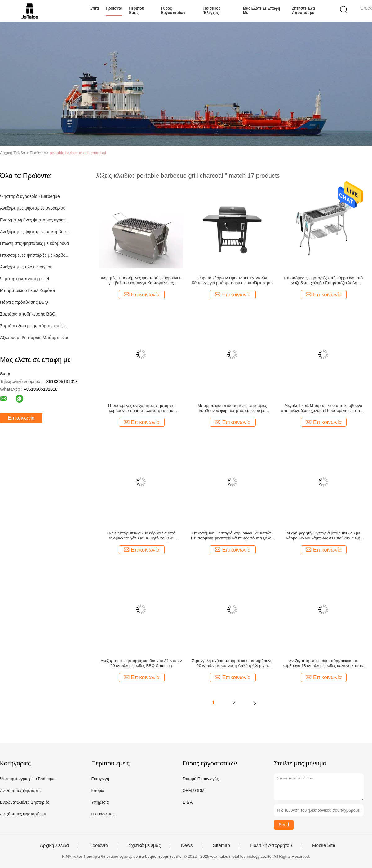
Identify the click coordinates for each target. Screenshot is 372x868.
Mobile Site (324, 845)
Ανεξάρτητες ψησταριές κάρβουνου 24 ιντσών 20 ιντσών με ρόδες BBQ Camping (141, 663)
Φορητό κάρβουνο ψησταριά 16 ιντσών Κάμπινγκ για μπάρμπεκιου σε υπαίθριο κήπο (232, 280)
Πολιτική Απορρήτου (271, 845)
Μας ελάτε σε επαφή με (262, 11)
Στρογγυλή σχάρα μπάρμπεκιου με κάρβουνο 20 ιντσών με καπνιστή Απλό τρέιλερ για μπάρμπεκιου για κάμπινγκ (232, 663)
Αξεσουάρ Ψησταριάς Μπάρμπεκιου (35, 338)
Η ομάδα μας (103, 814)
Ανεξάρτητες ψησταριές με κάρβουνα (35, 232)
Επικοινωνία (21, 418)
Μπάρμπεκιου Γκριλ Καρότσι (27, 290)
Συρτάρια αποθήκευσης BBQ (28, 314)
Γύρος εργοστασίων (173, 11)
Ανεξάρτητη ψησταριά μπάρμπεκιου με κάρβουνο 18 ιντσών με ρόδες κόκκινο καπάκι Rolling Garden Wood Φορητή (323, 663)
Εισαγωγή (100, 779)
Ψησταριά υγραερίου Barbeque (30, 196)
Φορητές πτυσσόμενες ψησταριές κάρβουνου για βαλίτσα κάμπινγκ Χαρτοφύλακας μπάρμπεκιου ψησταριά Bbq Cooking (141, 281)
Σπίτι (95, 8)
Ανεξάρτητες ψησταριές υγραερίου (33, 208)
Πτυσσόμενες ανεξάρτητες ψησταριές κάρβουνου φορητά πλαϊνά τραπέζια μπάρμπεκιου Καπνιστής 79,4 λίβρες (141, 408)
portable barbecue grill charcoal (78, 153)
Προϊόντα (114, 8)
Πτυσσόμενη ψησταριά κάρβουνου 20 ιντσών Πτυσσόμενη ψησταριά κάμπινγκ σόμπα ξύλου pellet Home (232, 536)
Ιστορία (98, 790)
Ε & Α (188, 802)
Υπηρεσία (100, 802)
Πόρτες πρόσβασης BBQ (24, 302)
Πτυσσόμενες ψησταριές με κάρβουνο (35, 255)
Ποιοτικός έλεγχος (212, 11)
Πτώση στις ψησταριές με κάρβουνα (34, 243)
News (187, 845)
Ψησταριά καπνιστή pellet (25, 279)
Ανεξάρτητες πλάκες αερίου (26, 267)
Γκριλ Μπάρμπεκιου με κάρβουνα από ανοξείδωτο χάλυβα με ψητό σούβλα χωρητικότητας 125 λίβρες (141, 536)
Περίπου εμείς (136, 11)
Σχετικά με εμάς (144, 845)
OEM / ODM (194, 790)
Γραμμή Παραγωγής (201, 779)
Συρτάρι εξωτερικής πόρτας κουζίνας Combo (35, 326)
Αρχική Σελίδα (55, 845)
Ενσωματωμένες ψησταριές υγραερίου (35, 220)
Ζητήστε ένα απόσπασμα (303, 11)
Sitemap (221, 845)
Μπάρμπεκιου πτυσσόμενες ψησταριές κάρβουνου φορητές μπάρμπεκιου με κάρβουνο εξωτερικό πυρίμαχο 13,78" (232, 408)
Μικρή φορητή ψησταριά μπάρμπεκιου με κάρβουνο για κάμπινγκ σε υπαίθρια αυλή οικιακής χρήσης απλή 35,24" (323, 536)
